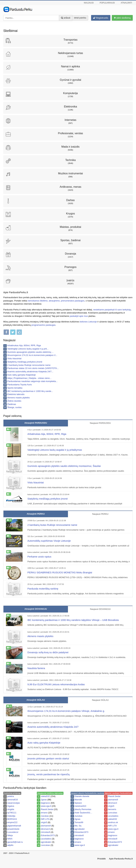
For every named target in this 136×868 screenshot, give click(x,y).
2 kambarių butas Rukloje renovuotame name (29, 365)
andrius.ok (113, 822)
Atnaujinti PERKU (36, 514)
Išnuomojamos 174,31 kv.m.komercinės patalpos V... (32, 355)
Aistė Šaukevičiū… (83, 813)
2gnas (44, 800)
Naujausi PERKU (100, 514)
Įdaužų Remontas (83, 809)
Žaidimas (12, 404)
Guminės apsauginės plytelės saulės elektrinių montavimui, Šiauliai (64, 466)
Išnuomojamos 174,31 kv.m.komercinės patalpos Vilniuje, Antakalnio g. (66, 711)
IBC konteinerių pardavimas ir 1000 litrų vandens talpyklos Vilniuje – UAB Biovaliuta (73, 620)
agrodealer (46, 842)
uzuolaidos (46, 839)
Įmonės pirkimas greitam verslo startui (48, 758)
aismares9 (46, 826)
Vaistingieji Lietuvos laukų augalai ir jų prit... (28, 349)
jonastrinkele (13, 829)
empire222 (12, 822)
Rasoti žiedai (47, 809)
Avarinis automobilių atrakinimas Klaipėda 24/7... (30, 372)
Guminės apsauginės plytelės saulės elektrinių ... (31, 352)
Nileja (10, 835)
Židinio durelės (14, 401)
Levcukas (45, 845)
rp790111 (12, 813)
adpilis (10, 845)
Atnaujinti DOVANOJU (36, 609)
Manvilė (78, 800)
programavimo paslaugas (43, 325)
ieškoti (66, 18)
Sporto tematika (15, 388)
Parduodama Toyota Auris (20, 385)
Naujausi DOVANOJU (100, 609)
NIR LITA (45, 819)
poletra (11, 796)
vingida (11, 809)
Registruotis (101, 18)
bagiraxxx (46, 803)
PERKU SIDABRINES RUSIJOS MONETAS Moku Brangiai (60, 572)
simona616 (13, 800)
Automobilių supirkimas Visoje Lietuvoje (49, 541)
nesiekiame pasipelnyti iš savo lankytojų (112, 310)
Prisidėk (102, 859)
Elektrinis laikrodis (16, 394)
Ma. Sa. (78, 826)
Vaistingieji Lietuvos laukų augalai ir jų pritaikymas (55, 450)
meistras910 (80, 806)
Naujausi (89, 3)
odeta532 (45, 796)
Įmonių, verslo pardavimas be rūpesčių (49, 774)
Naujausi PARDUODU (100, 423)
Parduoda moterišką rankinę (43, 589)
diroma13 (45, 829)
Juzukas (45, 816)
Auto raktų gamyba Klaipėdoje (21, 375)
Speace (78, 803)
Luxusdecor (13, 832)
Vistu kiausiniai (14, 358)
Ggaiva (11, 806)
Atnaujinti (126, 3)
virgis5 (44, 822)
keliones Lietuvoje (88, 322)
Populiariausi (107, 3)
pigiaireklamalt (14, 826)
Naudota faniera (36, 668)
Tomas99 (79, 822)
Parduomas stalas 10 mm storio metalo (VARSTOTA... (33, 368)
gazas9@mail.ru (15, 842)
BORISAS (12, 819)
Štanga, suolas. (15, 407)
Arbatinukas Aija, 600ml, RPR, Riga (24, 345)
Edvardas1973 (48, 835)
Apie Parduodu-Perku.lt (121, 859)
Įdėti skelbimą (122, 18)
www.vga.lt (46, 806)
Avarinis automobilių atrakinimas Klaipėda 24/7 (53, 727)
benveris (112, 809)
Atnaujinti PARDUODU (36, 423)
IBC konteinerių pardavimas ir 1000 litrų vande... (30, 391)
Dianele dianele (82, 796)
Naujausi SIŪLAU (100, 700)
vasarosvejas (14, 803)
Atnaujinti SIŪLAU (36, 700)
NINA (10, 839)
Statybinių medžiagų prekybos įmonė (25, 362)
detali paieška (80, 18)
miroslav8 (46, 832)
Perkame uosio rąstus (39, 557)
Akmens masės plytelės (19, 398)
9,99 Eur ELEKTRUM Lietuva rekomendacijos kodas (56, 684)
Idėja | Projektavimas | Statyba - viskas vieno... (29, 378)
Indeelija (11, 816)
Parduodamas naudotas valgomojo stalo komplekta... (33, 381)
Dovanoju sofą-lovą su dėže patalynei (48, 652)
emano (44, 813)
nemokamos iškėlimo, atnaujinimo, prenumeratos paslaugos (56, 301)
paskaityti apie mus (79, 316)
